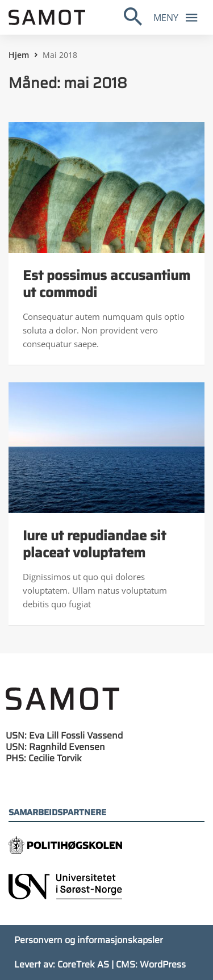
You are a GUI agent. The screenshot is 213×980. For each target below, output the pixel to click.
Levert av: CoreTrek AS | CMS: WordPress (100, 964)
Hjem (19, 55)
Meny (179, 17)
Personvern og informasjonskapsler (89, 940)
